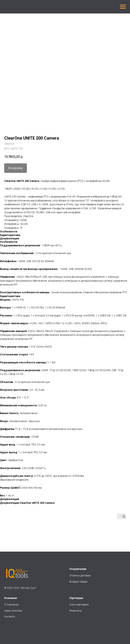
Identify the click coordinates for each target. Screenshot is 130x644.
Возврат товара (78, 582)
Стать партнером (79, 605)
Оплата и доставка (80, 576)
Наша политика (13, 611)
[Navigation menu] (123, 7)
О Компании (11, 605)
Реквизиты (76, 611)
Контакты (10, 617)
